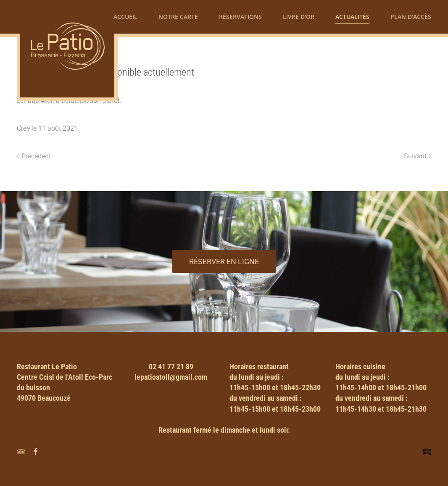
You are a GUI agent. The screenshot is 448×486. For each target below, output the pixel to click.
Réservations (240, 17)
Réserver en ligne (224, 261)
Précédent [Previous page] (34, 156)
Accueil (125, 17)
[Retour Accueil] (67, 50)
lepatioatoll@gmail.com (171, 377)
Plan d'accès (411, 17)
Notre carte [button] (178, 17)
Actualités (352, 17)
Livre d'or (299, 17)
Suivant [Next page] (418, 156)
